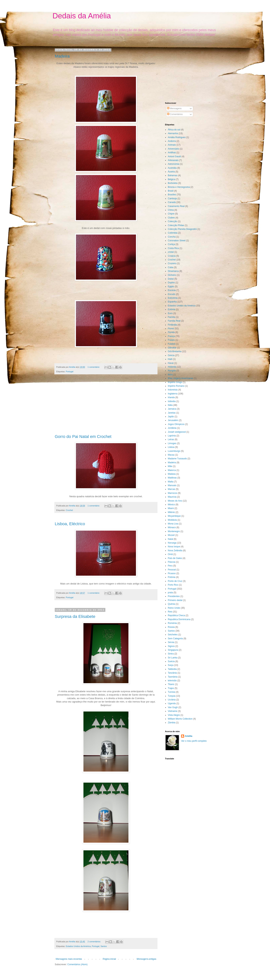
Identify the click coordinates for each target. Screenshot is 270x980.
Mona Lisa (173, 524)
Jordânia (172, 428)
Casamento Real (176, 206)
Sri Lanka (173, 658)
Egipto (171, 287)
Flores (171, 329)
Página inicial (109, 959)
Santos (104, 946)
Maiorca (172, 470)
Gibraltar (172, 348)
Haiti (170, 359)
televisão (172, 681)
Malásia (172, 474)
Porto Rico (173, 585)
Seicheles (173, 635)
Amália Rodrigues (177, 137)
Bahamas (173, 175)
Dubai (171, 279)
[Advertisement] (106, 406)
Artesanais (173, 160)
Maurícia (172, 497)
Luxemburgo (174, 451)
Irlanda (171, 397)
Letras (171, 439)
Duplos (171, 283)
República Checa (176, 615)
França (171, 336)
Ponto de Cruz (175, 581)
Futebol (172, 344)
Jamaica (172, 409)
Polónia (172, 577)
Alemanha (173, 133)
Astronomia (174, 164)
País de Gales (175, 558)
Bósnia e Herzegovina (179, 187)
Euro (170, 313)
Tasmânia (173, 677)
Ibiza (170, 375)
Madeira (62, 56)
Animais (172, 145)
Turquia (172, 696)
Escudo (172, 294)
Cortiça (171, 244)
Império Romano (176, 386)
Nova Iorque (174, 547)
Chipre (171, 214)
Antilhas (172, 153)
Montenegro (174, 531)
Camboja (172, 199)
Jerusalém (173, 420)
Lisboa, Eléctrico (70, 524)
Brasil (171, 191)
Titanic (171, 684)
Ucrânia (172, 700)
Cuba (171, 267)
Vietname (172, 711)
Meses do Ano (175, 501)
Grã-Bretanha (175, 351)
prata (170, 593)
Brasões (172, 195)
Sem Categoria (175, 639)
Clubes (171, 218)
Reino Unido (174, 608)
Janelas (172, 413)
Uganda (172, 703)
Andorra (172, 141)
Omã (170, 554)
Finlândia (172, 325)
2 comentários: (94, 942)
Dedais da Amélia (82, 16)
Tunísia (171, 692)
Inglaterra (173, 394)
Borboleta (173, 183)
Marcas (171, 489)
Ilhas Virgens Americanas (180, 378)
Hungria (172, 371)
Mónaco (172, 527)
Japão (171, 417)
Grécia (171, 355)
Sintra (171, 654)
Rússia (171, 627)
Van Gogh (173, 707)
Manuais (172, 485)
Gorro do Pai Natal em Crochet (83, 437)
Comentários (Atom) (77, 964)
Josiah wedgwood (177, 432)
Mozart (171, 535)
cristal (171, 252)
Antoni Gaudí (174, 156)
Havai (171, 363)
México (171, 505)
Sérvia (171, 642)
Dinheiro (172, 275)
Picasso (172, 573)
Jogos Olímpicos (176, 424)
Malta (171, 482)
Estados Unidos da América (78, 946)
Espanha (172, 302)
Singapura (173, 650)
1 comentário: (94, 367)
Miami (171, 508)
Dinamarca (173, 271)
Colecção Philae (176, 225)
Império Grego (175, 382)
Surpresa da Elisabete (75, 616)
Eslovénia (173, 298)
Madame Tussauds (177, 459)
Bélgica (171, 179)
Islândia (172, 401)
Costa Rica (173, 248)
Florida (171, 332)
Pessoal (172, 570)
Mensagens (174, 108)
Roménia (172, 623)
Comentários (175, 114)
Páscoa (172, 562)
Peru (170, 566)
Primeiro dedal (175, 600)
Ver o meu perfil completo (194, 741)
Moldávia (172, 520)
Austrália (172, 168)
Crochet (69, 510)
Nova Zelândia (175, 551)
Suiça (171, 665)
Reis (170, 612)
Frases (171, 340)
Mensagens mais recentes (69, 959)
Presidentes (174, 596)
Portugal (70, 372)
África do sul (174, 130)
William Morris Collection (180, 719)
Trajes (171, 688)
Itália (170, 405)
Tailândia (172, 669)
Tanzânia (172, 673)
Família (171, 317)
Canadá (172, 202)
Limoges (172, 443)
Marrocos (172, 493)
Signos (171, 646)
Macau (171, 455)
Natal (170, 539)
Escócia (172, 290)
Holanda (172, 367)
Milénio (171, 512)
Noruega (172, 543)
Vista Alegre (174, 715)
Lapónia (172, 436)
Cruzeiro (172, 263)
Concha (172, 237)
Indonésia (173, 390)
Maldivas (172, 478)
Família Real (174, 321)
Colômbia (173, 233)
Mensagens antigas (146, 959)
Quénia (171, 604)
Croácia (172, 256)
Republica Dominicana (179, 619)
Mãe (170, 466)
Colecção (172, 221)
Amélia (189, 736)
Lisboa (171, 447)
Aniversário (173, 149)
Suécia (171, 661)
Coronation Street (177, 241)
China (171, 210)
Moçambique (174, 516)
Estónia (172, 309)
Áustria (171, 172)
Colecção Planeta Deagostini (182, 229)
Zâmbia (172, 723)
